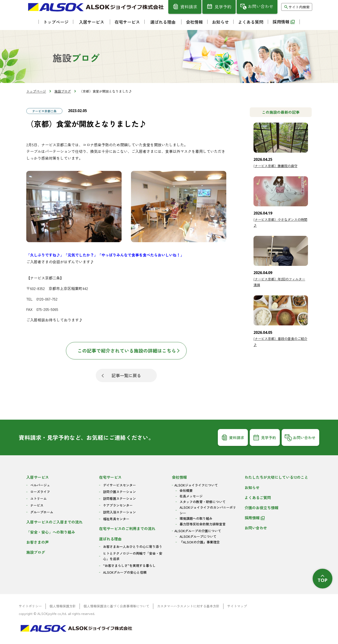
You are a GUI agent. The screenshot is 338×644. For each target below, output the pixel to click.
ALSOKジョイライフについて (196, 485)
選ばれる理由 (110, 539)
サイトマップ (237, 606)
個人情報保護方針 (63, 606)
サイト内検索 (299, 7)
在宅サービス (110, 477)
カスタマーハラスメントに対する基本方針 (188, 606)
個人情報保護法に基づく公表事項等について (116, 606)
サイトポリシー (30, 606)
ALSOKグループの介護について (198, 531)
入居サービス (38, 477)
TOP (323, 580)
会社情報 (179, 477)
